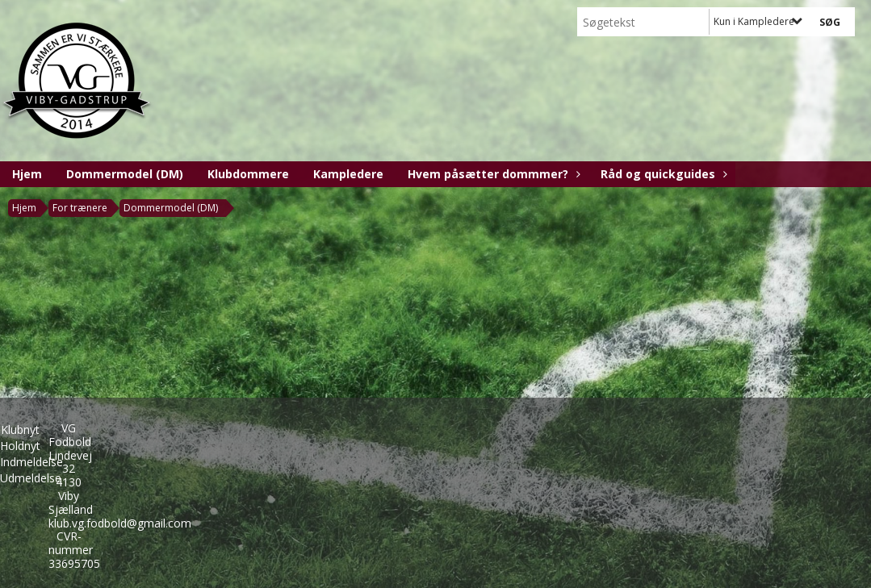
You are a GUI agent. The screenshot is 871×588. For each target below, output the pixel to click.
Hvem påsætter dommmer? (492, 174)
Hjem (27, 174)
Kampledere (348, 174)
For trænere (80, 208)
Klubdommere (248, 174)
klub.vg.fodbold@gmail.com (120, 523)
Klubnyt (20, 430)
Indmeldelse (31, 462)
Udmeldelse (31, 478)
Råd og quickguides (662, 174)
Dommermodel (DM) (125, 174)
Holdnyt (20, 446)
